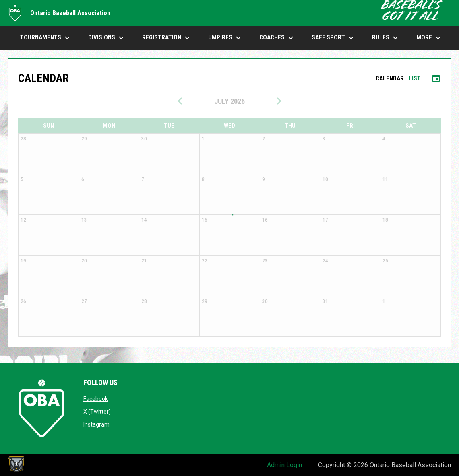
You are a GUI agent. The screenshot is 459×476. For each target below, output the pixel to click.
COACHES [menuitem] (277, 38)
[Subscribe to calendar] (436, 78)
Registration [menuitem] (167, 38)
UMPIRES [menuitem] (226, 38)
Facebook (96, 399)
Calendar (390, 78)
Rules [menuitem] (386, 38)
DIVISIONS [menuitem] (107, 38)
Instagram (96, 424)
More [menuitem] (430, 38)
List (415, 78)
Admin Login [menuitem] (284, 465)
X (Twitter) (97, 412)
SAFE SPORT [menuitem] (334, 38)
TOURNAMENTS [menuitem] (46, 38)
